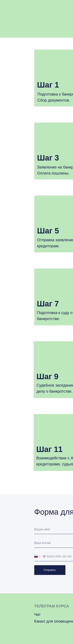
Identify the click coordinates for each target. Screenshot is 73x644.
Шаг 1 (48, 85)
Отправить (50, 570)
